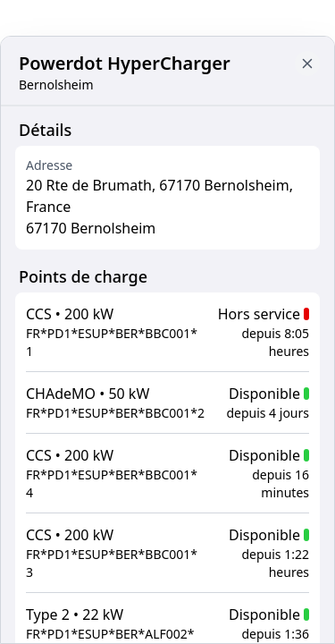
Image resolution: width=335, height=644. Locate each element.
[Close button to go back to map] (307, 64)
